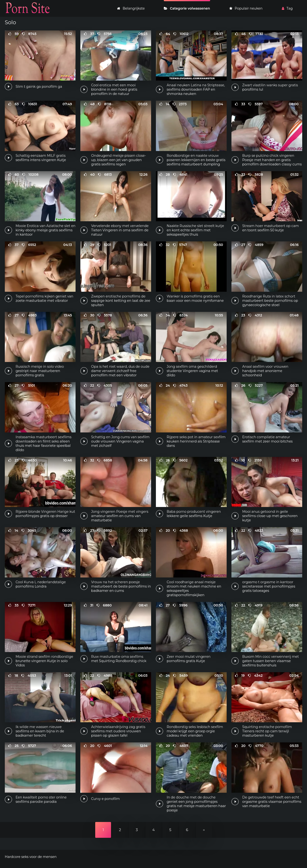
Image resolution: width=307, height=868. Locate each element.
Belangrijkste (131, 8)
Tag (287, 8)
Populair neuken (246, 8)
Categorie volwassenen (187, 8)
